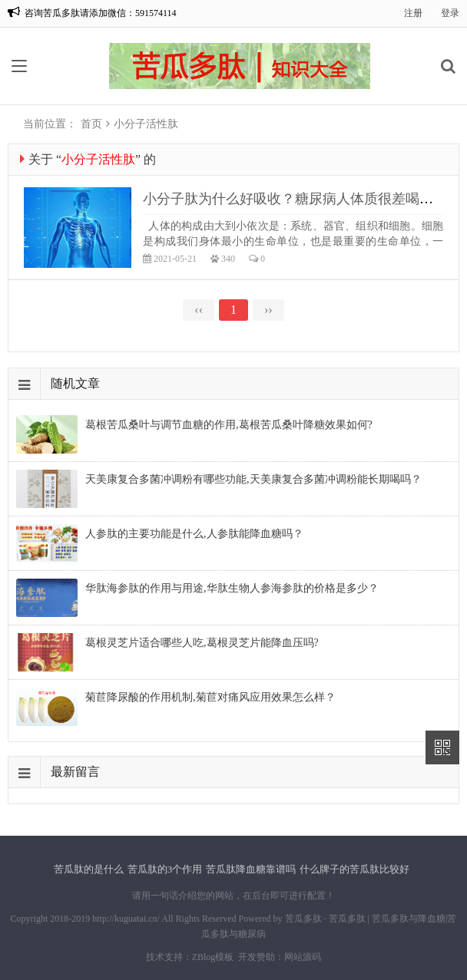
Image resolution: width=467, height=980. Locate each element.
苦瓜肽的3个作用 (165, 869)
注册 (413, 13)
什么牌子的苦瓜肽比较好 (354, 869)
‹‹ (199, 310)
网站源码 (303, 957)
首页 (91, 124)
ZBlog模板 (213, 957)
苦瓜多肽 (303, 919)
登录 (450, 13)
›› (268, 310)
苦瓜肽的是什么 (89, 869)
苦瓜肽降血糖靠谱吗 (251, 869)
